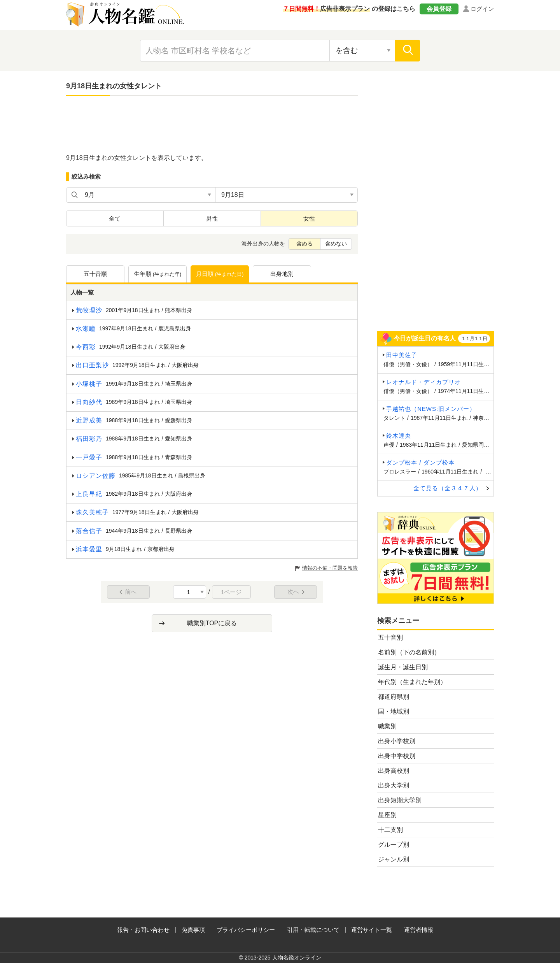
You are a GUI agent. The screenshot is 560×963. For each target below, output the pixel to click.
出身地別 (282, 274)
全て (115, 218)
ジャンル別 (394, 859)
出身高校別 (394, 771)
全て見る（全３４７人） (448, 488)
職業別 (387, 726)
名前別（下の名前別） (409, 652)
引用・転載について (313, 930)
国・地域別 (394, 711)
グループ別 (394, 845)
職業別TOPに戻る (212, 623)
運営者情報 (419, 930)
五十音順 (95, 274)
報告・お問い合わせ (143, 930)
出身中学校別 (397, 756)
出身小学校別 (397, 741)
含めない (336, 244)
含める (304, 244)
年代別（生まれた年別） (412, 682)
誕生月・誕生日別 (403, 667)
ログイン (482, 9)
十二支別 (390, 830)
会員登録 (439, 9)
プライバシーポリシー (246, 930)
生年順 (158, 274)
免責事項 (193, 930)
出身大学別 (394, 785)
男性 (212, 218)
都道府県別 (394, 697)
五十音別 (390, 638)
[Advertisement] (212, 125)
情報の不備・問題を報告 (330, 568)
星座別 (387, 815)
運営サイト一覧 (372, 930)
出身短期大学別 (400, 800)
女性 (309, 218)
